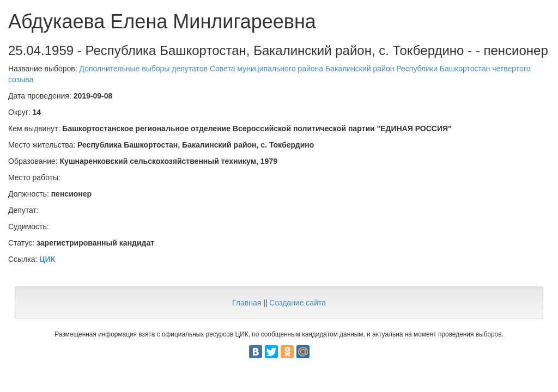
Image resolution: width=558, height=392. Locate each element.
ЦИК (47, 259)
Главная (247, 303)
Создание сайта (298, 303)
